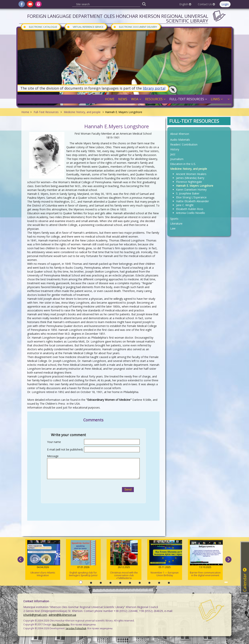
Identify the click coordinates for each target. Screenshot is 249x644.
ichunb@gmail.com (35, 615)
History (175, 149)
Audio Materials (180, 140)
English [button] (185, 4)
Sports (174, 219)
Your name (54, 442)
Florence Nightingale (189, 182)
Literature (176, 224)
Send (128, 489)
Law (173, 228)
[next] (228, 559)
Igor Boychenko (61, 624)
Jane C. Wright (185, 205)
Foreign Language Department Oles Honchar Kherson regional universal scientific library (118, 18)
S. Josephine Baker (188, 193)
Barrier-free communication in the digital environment (205, 559)
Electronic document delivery (135, 27)
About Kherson (180, 134)
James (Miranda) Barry (190, 178)
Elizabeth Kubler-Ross (190, 209)
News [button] (123, 99)
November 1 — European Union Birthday (165, 559)
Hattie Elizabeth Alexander (192, 201)
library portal (154, 88)
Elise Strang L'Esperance (191, 197)
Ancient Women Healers (191, 174)
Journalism (177, 159)
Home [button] (110, 99)
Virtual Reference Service (85, 27)
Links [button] (217, 99)
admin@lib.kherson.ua (62, 615)
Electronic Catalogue (40, 27)
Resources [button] (155, 99)
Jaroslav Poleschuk (76, 628)
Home (25, 112)
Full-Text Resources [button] (188, 99)
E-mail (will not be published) (65, 449)
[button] (228, 99)
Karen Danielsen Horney (191, 190)
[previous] (21, 559)
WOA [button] (136, 99)
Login (225, 4)
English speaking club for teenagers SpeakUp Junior (83, 559)
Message (53, 456)
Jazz (173, 154)
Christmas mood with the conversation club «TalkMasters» (124, 560)
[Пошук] (144, 4)
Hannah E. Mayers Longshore (195, 186)
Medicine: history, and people (82, 112)
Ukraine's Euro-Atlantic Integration (43, 559)
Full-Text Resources (46, 112)
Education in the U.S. (183, 164)
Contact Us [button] (206, 4)
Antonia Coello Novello (191, 213)
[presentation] (82, 490)
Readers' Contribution (184, 144)
